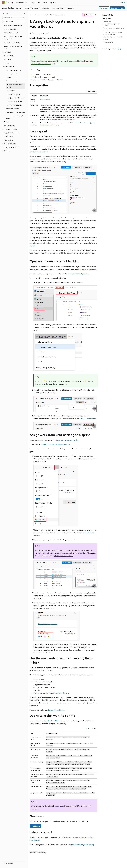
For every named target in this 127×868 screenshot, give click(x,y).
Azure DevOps (48, 15)
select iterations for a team (63, 556)
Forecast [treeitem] (8, 77)
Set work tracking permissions (72, 111)
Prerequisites (107, 18)
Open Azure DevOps (117, 8)
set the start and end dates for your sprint (56, 444)
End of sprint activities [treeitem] (12, 109)
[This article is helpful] (118, 49)
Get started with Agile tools (79, 274)
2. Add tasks (35, 826)
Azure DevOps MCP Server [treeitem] (12, 29)
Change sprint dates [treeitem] (12, 74)
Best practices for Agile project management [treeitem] (13, 38)
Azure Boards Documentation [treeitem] (13, 26)
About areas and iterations (39, 152)
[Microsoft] (4, 3)
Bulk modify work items (56, 710)
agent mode (60, 806)
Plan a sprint (107, 21)
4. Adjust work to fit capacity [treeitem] (16, 98)
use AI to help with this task (47, 61)
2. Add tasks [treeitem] (11, 91)
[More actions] (96, 15)
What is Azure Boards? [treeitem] (11, 33)
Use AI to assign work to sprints (113, 37)
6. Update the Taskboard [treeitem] (15, 105)
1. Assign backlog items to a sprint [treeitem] (16, 86)
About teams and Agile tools (87, 269)
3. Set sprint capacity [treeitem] (14, 94)
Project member (45, 99)
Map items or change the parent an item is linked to (51, 693)
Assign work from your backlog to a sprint (113, 29)
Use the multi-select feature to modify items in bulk (112, 33)
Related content (108, 42)
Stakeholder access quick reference (65, 119)
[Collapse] (24, 13)
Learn (32, 15)
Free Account (104, 8)
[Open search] (118, 3)
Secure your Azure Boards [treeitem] (12, 42)
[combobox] (14, 17)
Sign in (123, 3)
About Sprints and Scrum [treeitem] (13, 70)
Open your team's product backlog (111, 25)
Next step (106, 39)
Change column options (88, 419)
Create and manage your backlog (67, 440)
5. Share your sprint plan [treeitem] (15, 101)
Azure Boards (59, 15)
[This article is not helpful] (120, 49)
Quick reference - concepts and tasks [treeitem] (14, 47)
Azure (38, 15)
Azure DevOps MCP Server (53, 721)
